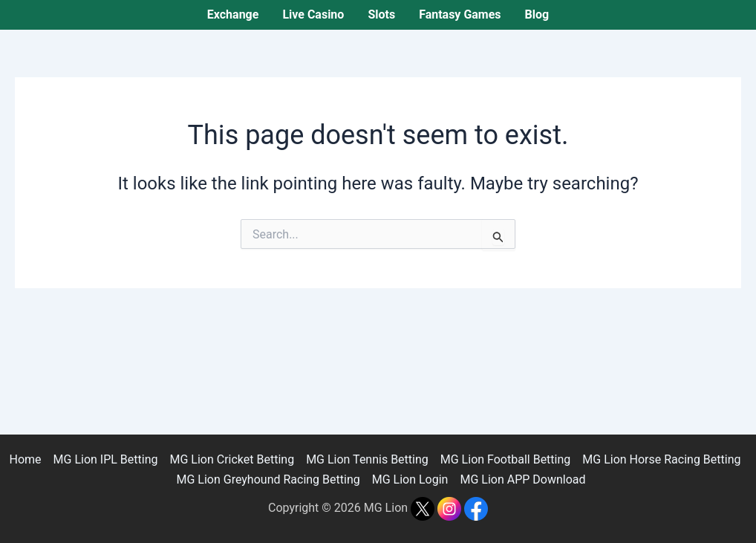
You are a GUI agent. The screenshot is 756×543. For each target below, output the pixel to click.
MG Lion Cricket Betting (232, 459)
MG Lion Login (410, 479)
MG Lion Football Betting (506, 459)
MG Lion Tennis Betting (367, 459)
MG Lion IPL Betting (106, 459)
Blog (537, 14)
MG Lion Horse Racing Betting (661, 459)
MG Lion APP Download (522, 479)
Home (25, 459)
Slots (381, 14)
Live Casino (313, 14)
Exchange (233, 14)
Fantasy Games (460, 14)
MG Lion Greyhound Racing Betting (268, 479)
